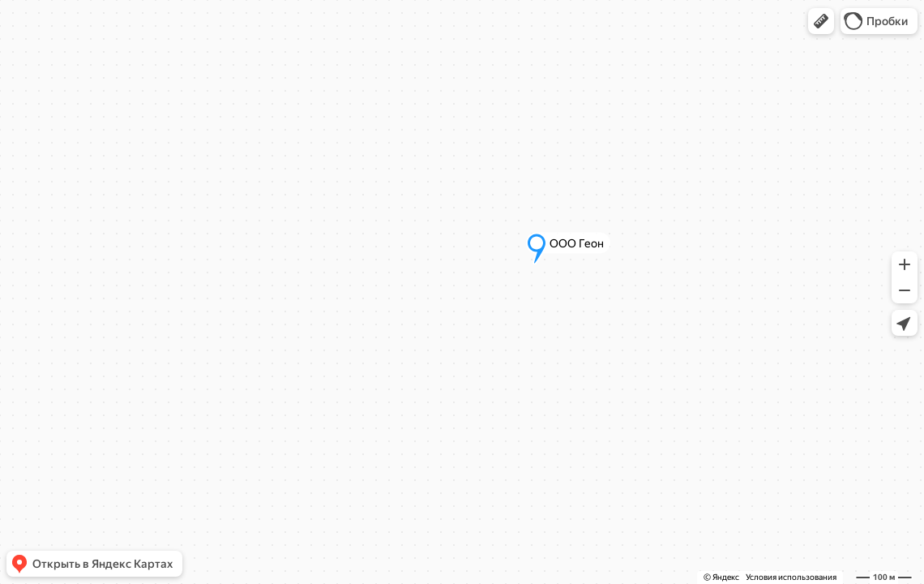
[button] (821, 21)
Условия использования (791, 577)
